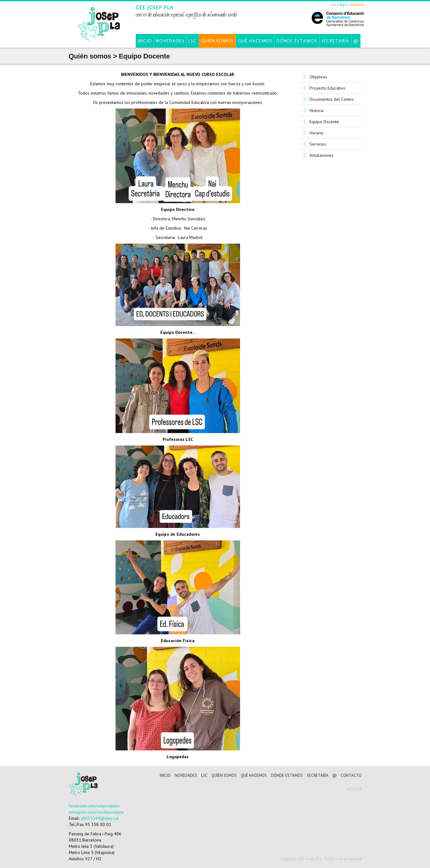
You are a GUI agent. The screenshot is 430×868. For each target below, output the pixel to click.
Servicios (318, 144)
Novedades (170, 41)
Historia (317, 110)
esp (342, 5)
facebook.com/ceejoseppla (94, 806)
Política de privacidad (343, 859)
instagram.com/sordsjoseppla (96, 812)
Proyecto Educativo (327, 88)
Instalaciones (321, 155)
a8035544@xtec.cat (100, 818)
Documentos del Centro (332, 99)
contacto (356, 5)
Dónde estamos (297, 41)
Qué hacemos (255, 41)
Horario (317, 133)
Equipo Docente (324, 122)
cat (333, 5)
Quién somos (217, 41)
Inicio (145, 41)
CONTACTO (351, 775)
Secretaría (335, 41)
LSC (193, 41)
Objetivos (318, 77)
